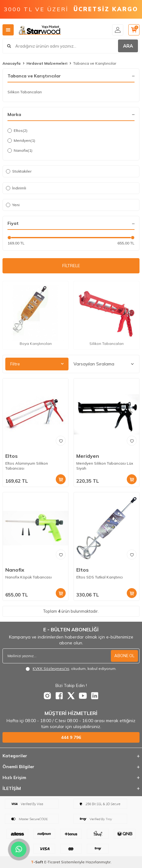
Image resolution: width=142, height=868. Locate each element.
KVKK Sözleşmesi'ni (51, 668)
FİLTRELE (71, 266)
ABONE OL (124, 656)
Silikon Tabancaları (25, 92)
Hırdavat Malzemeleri (47, 63)
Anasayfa (12, 63)
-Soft (38, 862)
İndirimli (16, 188)
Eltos (17, 131)
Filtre (37, 364)
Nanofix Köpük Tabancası (28, 577)
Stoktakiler (19, 171)
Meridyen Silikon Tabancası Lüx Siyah (105, 466)
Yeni (13, 205)
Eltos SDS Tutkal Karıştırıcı (99, 577)
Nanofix (20, 151)
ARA (128, 46)
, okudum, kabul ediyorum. (71, 669)
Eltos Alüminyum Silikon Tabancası (27, 466)
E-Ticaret (52, 862)
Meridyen (21, 141)
